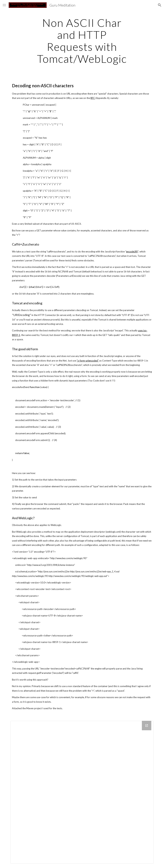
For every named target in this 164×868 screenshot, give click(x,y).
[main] (82, 41)
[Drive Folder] (82, 792)
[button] (4, 5)
